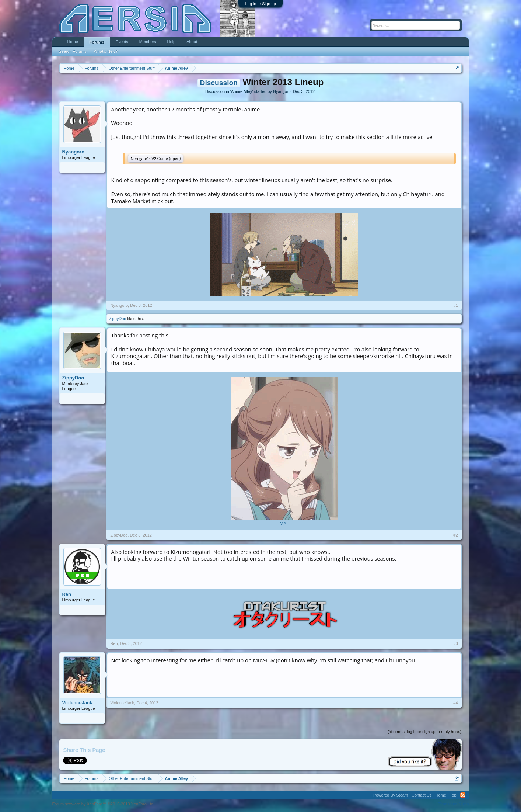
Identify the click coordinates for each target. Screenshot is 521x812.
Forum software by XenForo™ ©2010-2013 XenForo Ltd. (103, 804)
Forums (97, 42)
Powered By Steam (391, 795)
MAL (284, 523)
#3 (455, 643)
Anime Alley (242, 91)
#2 (455, 535)
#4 (455, 703)
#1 (455, 305)
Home (72, 42)
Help (172, 42)
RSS (463, 795)
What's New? (106, 51)
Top (453, 795)
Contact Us (422, 795)
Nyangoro (282, 91)
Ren (67, 594)
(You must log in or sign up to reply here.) (425, 732)
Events (122, 42)
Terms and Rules (454, 804)
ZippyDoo (117, 319)
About (192, 42)
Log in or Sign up (260, 4)
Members (148, 42)
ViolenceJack (77, 703)
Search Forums (72, 51)
